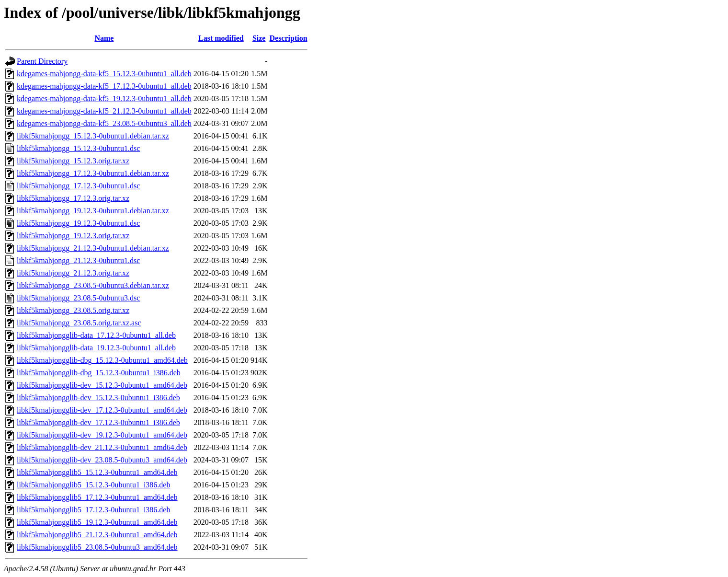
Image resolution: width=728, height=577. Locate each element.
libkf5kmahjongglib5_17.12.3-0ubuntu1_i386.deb (93, 510)
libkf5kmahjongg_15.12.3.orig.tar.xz (73, 161)
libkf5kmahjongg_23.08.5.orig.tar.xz (73, 310)
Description (288, 38)
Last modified (221, 38)
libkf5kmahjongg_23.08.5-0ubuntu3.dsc (78, 298)
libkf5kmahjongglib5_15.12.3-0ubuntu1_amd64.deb (97, 472)
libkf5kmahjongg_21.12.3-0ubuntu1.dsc (78, 260)
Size (259, 38)
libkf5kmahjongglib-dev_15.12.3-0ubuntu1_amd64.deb (102, 385)
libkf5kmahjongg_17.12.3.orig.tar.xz (73, 198)
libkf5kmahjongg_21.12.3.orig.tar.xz (73, 273)
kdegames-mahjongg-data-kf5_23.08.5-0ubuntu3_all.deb (104, 123)
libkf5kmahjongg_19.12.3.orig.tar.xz (73, 236)
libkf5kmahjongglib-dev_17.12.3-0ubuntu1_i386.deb (98, 422)
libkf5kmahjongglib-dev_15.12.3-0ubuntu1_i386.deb (98, 398)
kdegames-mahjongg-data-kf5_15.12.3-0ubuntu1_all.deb (104, 74)
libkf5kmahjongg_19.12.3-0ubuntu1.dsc (78, 223)
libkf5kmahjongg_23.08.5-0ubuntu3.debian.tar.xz (93, 285)
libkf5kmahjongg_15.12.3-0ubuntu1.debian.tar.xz (93, 136)
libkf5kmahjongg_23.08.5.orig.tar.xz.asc (79, 323)
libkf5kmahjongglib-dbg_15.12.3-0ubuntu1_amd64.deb (102, 360)
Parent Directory (42, 61)
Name (104, 38)
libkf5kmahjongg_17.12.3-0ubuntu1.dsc (78, 186)
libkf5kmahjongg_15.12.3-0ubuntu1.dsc (78, 148)
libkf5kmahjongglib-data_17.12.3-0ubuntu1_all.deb (96, 335)
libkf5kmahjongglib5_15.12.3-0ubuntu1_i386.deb (93, 485)
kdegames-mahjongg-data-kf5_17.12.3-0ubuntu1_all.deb (104, 86)
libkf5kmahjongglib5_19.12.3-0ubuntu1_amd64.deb (97, 522)
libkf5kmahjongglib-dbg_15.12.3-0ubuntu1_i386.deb (99, 373)
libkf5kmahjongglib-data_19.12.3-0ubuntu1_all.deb (96, 348)
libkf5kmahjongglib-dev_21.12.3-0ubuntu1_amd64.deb (102, 447)
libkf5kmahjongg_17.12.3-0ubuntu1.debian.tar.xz (93, 173)
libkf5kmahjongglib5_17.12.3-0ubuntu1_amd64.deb (97, 497)
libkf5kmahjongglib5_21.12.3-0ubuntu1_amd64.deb (97, 535)
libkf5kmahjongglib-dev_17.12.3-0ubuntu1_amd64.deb (102, 410)
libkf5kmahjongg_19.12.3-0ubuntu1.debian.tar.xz (93, 211)
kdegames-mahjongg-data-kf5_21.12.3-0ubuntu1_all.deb (104, 111)
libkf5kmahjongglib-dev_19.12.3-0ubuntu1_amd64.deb (102, 435)
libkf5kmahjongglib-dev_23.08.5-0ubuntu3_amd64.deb (102, 460)
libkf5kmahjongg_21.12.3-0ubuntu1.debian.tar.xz (93, 248)
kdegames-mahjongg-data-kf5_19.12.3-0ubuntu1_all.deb (104, 98)
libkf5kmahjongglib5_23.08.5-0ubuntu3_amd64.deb (97, 547)
